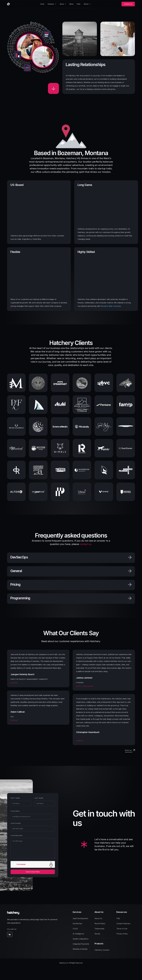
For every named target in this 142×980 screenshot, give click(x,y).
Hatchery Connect (102, 950)
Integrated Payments (81, 944)
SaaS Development (80, 918)
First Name (12, 798)
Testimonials (99, 929)
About (62, 4)
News (71, 4)
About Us (98, 918)
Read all (129, 750)
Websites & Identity (80, 949)
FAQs (79, 4)
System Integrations (81, 939)
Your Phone (12, 823)
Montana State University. (111, 306)
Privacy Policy (122, 934)
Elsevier (14, 683)
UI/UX (75, 929)
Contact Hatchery (123, 924)
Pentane (14, 720)
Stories (86, 4)
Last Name (35, 798)
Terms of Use (122, 929)
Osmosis (80, 741)
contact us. (86, 544)
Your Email (12, 811)
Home (42, 4)
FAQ (118, 918)
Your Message (13, 836)
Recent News (100, 924)
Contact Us (128, 4)
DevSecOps (77, 924)
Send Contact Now (29, 872)
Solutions (51, 4)
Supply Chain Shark (85, 686)
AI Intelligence (78, 934)
